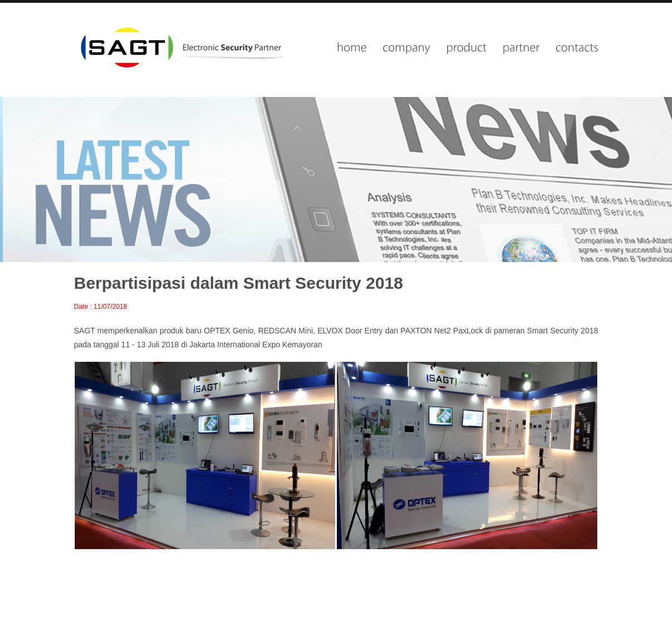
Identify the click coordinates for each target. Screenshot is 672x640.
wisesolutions (181, 47)
